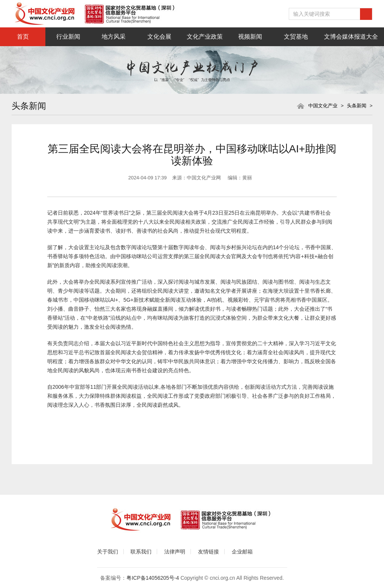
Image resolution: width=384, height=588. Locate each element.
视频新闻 (250, 37)
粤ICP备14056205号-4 (153, 578)
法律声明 (175, 552)
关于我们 (108, 552)
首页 (23, 37)
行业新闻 (68, 37)
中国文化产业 (323, 106)
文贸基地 (296, 37)
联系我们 (141, 552)
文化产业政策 (205, 37)
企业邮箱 (242, 552)
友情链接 (208, 552)
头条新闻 (357, 106)
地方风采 (114, 37)
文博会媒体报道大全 (351, 37)
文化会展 (159, 37)
